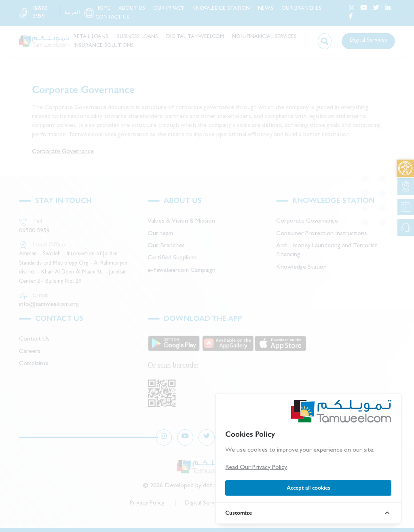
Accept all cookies (308, 488)
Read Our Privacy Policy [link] (256, 468)
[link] (405, 168)
